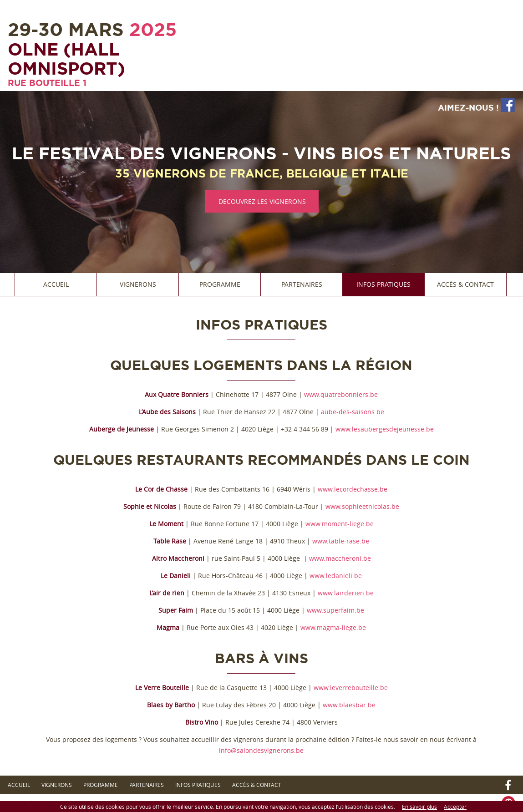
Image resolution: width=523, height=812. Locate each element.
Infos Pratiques (383, 284)
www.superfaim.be (335, 610)
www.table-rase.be (341, 541)
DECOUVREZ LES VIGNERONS (262, 201)
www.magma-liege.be (333, 627)
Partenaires (302, 284)
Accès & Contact (465, 284)
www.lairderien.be (346, 593)
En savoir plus (419, 807)
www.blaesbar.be (349, 705)
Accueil (56, 284)
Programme (220, 284)
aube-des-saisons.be (353, 412)
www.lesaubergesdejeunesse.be (385, 429)
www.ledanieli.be (336, 576)
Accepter (455, 807)
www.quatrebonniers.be (341, 394)
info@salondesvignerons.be (261, 750)
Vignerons (138, 284)
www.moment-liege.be (340, 524)
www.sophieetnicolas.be (362, 506)
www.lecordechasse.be (353, 489)
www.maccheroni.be (340, 558)
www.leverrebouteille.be (351, 688)
